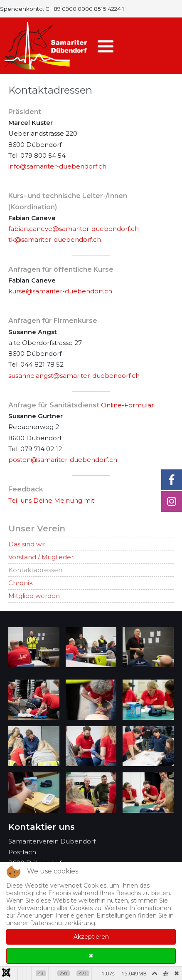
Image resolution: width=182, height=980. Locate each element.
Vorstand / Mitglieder (41, 557)
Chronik (21, 583)
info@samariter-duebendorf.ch (57, 166)
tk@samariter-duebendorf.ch (55, 239)
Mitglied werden (34, 596)
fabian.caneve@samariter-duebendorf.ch (74, 229)
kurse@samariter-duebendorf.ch (60, 291)
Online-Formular (127, 405)
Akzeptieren (91, 937)
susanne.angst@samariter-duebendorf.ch (74, 376)
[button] (106, 46)
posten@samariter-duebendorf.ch (63, 460)
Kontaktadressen (35, 570)
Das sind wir (27, 544)
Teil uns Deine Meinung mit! (52, 500)
